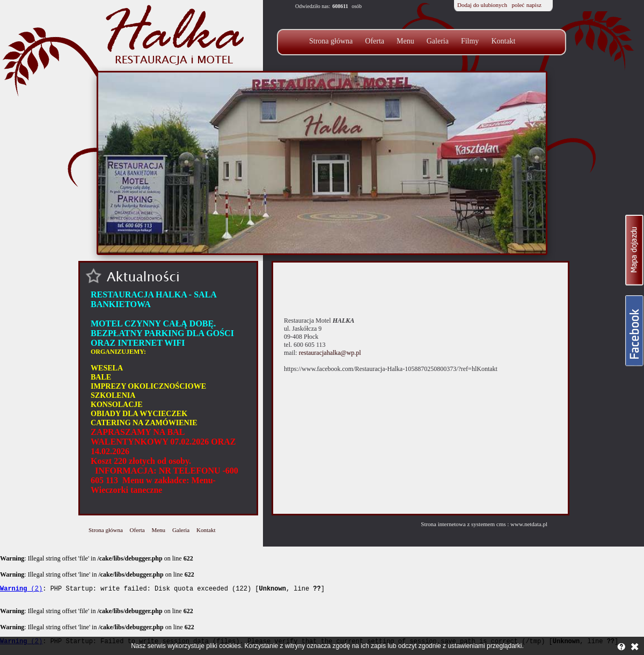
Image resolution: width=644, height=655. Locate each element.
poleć (518, 5)
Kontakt (503, 41)
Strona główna (331, 41)
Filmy (470, 41)
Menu (405, 41)
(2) (21, 590)
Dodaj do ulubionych (482, 5)
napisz (534, 5)
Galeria (438, 41)
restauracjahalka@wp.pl (330, 353)
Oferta (375, 41)
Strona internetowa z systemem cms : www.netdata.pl (484, 524)
